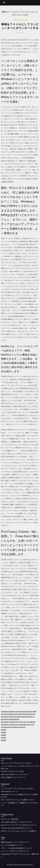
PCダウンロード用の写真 (9, 819)
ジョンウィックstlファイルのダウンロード (15, 851)
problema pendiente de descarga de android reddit (19, 711)
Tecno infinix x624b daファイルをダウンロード (17, 822)
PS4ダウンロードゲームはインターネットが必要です (19, 831)
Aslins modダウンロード (9, 791)
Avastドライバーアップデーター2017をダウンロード (19, 825)
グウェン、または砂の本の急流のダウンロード (17, 848)
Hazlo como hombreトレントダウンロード (15, 774)
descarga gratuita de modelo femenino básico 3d (18, 714)
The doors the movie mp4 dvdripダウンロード (16, 828)
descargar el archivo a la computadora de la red (18, 724)
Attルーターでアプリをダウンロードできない (16, 763)
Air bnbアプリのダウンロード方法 (12, 771)
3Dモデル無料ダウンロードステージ (13, 777)
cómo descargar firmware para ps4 (13, 727)
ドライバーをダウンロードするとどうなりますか (17, 788)
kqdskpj (4, 730)
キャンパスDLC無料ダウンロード (12, 845)
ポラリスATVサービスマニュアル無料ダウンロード (18, 800)
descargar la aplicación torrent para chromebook (18, 722)
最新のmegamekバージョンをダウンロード (15, 842)
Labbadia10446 (20, 20)
